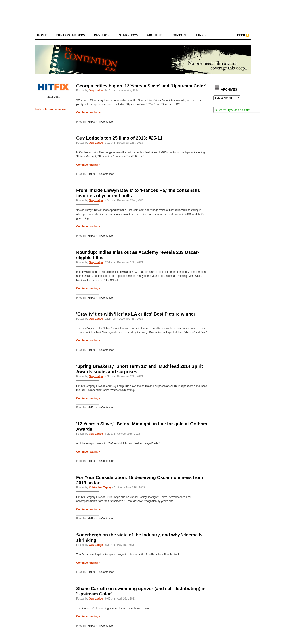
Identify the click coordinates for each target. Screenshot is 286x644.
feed (241, 35)
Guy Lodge (96, 91)
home (42, 35)
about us (155, 35)
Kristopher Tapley (100, 487)
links (201, 35)
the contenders (70, 35)
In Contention (106, 122)
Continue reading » (88, 112)
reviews (101, 35)
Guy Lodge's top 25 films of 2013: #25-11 (119, 138)
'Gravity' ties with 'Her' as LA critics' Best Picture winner (136, 314)
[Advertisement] (143, 13)
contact (179, 35)
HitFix (91, 122)
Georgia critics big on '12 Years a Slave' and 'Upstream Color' (141, 86)
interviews (128, 35)
